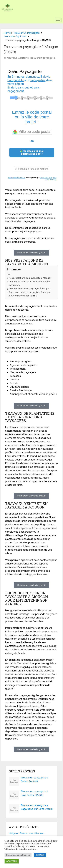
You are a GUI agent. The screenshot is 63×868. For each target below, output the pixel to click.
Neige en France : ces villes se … (27, 833)
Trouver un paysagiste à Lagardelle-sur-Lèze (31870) (37, 807)
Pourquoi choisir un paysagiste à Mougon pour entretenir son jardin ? (30, 294)
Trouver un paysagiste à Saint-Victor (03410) (34, 793)
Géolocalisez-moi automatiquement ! (32, 152)
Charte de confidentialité (17, 178)
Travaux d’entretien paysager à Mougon (30, 288)
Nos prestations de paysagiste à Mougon (30, 278)
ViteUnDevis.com (46, 178)
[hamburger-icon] (58, 20)
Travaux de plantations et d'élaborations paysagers (30, 283)
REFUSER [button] (40, 855)
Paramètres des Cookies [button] (18, 855)
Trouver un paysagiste (42, 58)
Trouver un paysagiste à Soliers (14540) (34, 779)
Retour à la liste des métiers (31, 169)
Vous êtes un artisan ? (51, 178)
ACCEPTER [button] (12, 861)
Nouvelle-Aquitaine (18, 58)
